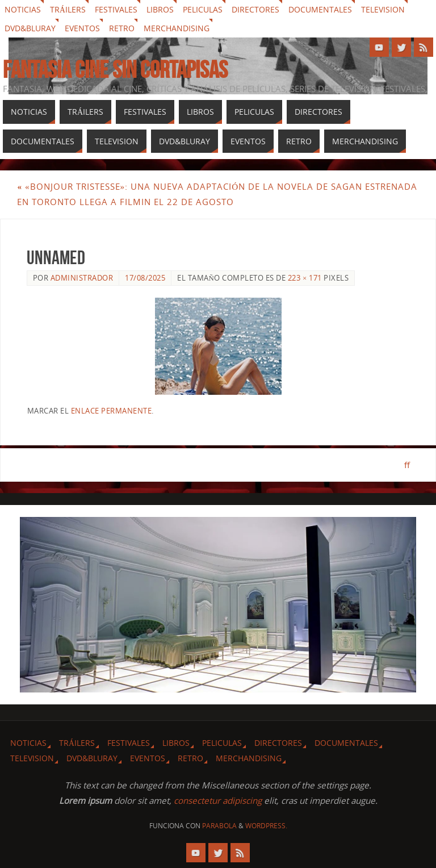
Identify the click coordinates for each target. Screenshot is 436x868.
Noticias (23, 9)
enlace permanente (112, 411)
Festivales (116, 9)
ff (406, 465)
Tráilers (68, 9)
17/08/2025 (145, 278)
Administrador (82, 278)
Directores (255, 9)
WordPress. (266, 826)
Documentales (320, 9)
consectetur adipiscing (218, 800)
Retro (122, 28)
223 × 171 (305, 278)
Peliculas (203, 9)
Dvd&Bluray (30, 28)
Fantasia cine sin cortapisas (115, 69)
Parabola (219, 826)
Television (383, 9)
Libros (160, 9)
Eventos (82, 28)
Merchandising (177, 28)
